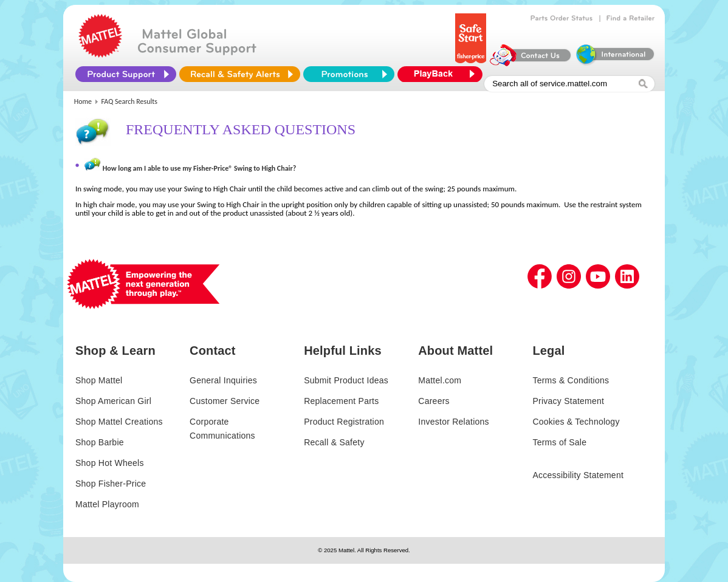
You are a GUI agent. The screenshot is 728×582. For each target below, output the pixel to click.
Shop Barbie (100, 442)
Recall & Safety (334, 442)
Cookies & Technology (576, 422)
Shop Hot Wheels (110, 463)
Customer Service (225, 401)
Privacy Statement (568, 401)
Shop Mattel (99, 380)
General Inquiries (223, 380)
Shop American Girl (113, 401)
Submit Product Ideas (346, 380)
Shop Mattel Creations (119, 422)
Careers (434, 401)
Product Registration (344, 422)
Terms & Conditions (571, 380)
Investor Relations (454, 422)
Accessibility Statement (578, 475)
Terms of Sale (559, 442)
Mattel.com (440, 380)
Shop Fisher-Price (111, 484)
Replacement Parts (341, 401)
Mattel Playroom (107, 504)
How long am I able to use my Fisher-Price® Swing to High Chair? (200, 168)
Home (83, 101)
